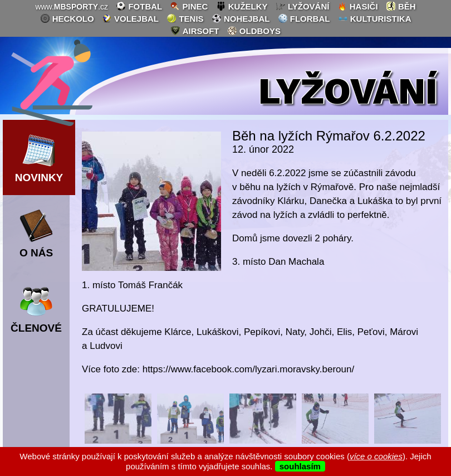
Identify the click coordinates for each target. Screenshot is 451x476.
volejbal (130, 18)
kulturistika (375, 18)
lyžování (303, 6)
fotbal (139, 6)
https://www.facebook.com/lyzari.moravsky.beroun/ (248, 369)
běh (401, 6)
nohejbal (241, 18)
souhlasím (300, 466)
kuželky (242, 6)
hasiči (358, 6)
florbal (304, 18)
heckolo (67, 18)
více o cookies (376, 456)
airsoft (195, 31)
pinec (189, 6)
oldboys (254, 31)
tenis (185, 18)
